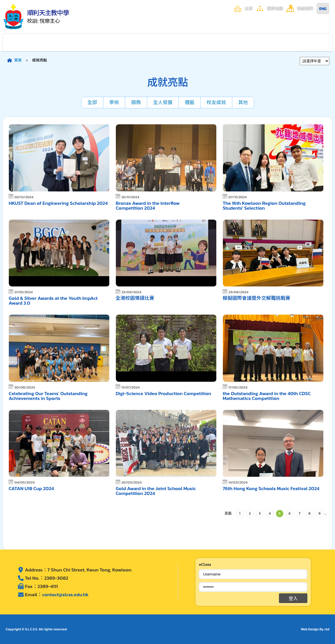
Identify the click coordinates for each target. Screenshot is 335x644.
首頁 (18, 60)
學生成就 (188, 42)
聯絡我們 (305, 9)
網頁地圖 (275, 9)
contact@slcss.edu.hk (65, 595)
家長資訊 (229, 42)
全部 (92, 102)
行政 (65, 42)
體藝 (190, 102)
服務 (136, 102)
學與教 (147, 42)
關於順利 (23, 42)
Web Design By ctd (315, 629)
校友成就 (216, 102)
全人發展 (163, 102)
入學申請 (271, 42)
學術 (114, 102)
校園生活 (106, 42)
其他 (243, 102)
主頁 (249, 9)
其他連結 (312, 42)
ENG (323, 9)
